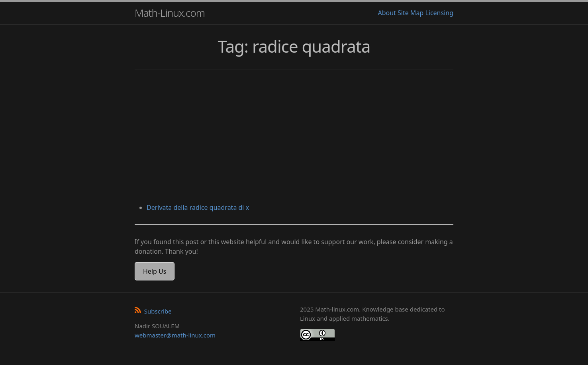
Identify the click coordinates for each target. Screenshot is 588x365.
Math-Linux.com (170, 13)
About (387, 13)
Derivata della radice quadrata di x (198, 207)
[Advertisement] (294, 137)
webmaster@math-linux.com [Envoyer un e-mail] (175, 335)
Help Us (155, 271)
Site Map (411, 13)
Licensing (439, 13)
